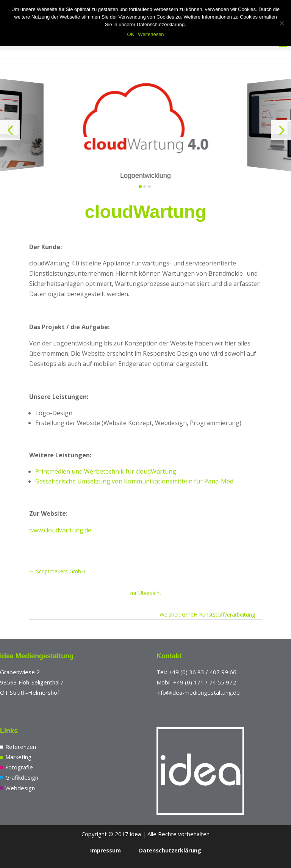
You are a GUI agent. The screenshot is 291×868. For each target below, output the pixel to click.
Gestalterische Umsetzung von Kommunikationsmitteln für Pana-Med (134, 481)
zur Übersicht (145, 593)
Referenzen (21, 747)
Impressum (106, 850)
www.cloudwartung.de (60, 530)
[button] (10, 130)
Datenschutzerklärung (170, 850)
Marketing (18, 757)
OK (131, 34)
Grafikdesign (22, 777)
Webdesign (20, 788)
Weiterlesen (151, 34)
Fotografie (19, 767)
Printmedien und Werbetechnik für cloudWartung (106, 471)
